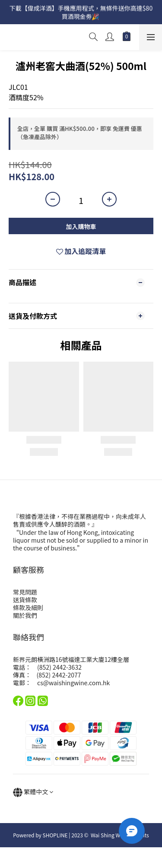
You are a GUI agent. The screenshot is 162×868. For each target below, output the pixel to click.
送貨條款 (25, 600)
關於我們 (25, 615)
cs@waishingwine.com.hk (73, 683)
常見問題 (25, 592)
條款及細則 (28, 607)
